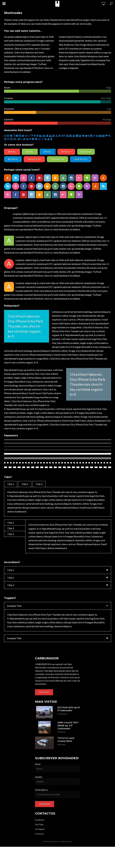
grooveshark (55, 177)
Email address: (42, 788)
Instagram (40, 828)
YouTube (39, 823)
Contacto (40, 832)
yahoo (95, 177)
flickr (79, 177)
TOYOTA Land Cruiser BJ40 (66, 738)
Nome (38, 763)
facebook (31, 177)
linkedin (47, 177)
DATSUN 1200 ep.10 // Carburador (69, 708)
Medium (66, 152)
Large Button (34, 159)
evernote (87, 177)
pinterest (39, 177)
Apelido (39, 776)
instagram (71, 177)
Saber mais (44, 691)
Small (12, 152)
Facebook (40, 818)
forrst (63, 177)
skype (16, 177)
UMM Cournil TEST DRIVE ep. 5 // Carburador (68, 724)
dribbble (24, 177)
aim (8, 177)
